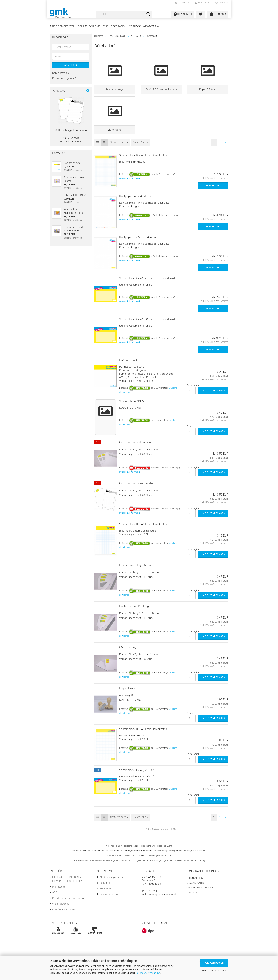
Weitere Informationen (214, 970)
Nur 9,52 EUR (71, 138)
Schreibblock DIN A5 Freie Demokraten (143, 742)
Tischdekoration (115, 26)
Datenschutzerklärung (148, 973)
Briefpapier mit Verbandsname (138, 250)
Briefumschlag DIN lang (134, 619)
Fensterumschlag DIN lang (136, 578)
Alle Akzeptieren (214, 963)
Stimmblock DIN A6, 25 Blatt (137, 783)
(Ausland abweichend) (130, 192)
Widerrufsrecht (61, 917)
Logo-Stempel (128, 701)
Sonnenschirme (89, 26)
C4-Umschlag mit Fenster (135, 455)
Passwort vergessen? (64, 78)
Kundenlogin (202, 3)
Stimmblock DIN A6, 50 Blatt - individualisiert (147, 332)
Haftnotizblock (128, 373)
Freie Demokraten (63, 26)
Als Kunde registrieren (112, 890)
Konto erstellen (61, 73)
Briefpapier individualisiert (136, 209)
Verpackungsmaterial (145, 26)
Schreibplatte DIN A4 (132, 414)
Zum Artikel (213, 199)
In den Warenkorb (213, 404)
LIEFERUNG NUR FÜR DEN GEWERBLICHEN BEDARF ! (67, 892)
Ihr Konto (105, 896)
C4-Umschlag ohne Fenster (136, 496)
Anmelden (71, 65)
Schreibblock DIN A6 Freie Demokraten (143, 537)
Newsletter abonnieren (112, 907)
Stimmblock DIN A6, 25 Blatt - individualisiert (147, 291)
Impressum (59, 900)
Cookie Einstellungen (64, 923)
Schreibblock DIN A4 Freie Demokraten (143, 168)
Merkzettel (222, 3)
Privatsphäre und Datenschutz (69, 911)
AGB (55, 906)
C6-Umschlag (128, 660)
